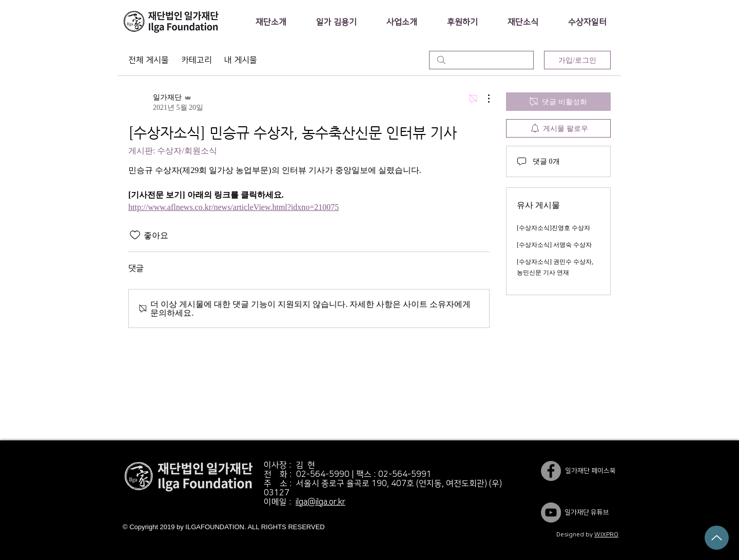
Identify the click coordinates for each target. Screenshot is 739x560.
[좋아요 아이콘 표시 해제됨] (135, 235)
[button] (271, 22)
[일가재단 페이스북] (551, 471)
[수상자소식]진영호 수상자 (553, 228)
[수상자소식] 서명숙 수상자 (554, 245)
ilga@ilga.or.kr (320, 502)
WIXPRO (606, 535)
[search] (481, 60)
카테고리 (197, 60)
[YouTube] (551, 513)
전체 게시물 (149, 60)
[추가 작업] (483, 99)
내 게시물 (241, 60)
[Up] (717, 538)
